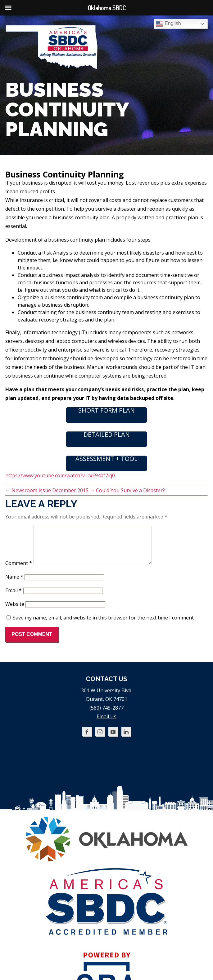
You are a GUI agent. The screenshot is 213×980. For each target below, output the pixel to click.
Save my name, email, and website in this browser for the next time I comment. (104, 625)
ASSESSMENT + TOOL (106, 459)
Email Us (106, 724)
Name (14, 584)
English (168, 24)
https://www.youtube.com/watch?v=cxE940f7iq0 (60, 475)
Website (15, 611)
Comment (19, 571)
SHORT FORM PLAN (106, 411)
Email (14, 598)
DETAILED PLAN (107, 435)
